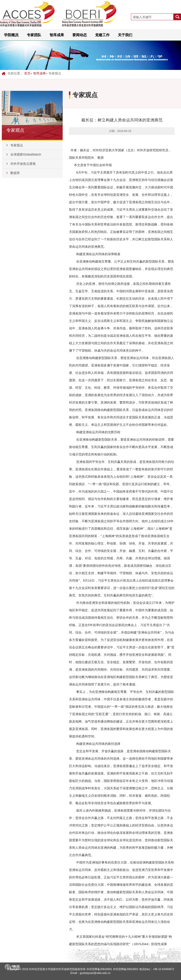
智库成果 (57, 35)
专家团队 (34, 35)
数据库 (15, 173)
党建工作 (102, 35)
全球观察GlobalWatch (26, 154)
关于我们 (125, 35)
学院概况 (11, 35)
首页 (27, 73)
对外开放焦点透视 (23, 164)
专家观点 (17, 145)
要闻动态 (80, 35)
